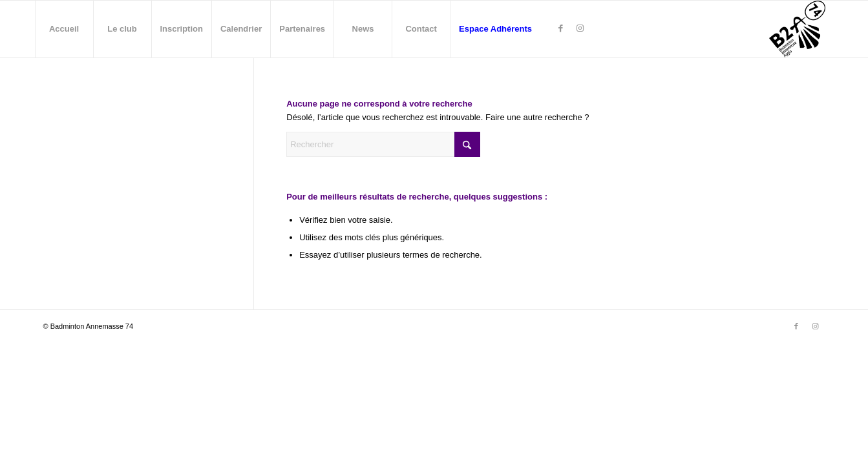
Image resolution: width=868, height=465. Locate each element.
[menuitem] (64, 29)
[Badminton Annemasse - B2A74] (797, 29)
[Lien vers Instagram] (580, 28)
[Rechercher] (383, 144)
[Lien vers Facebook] (560, 28)
